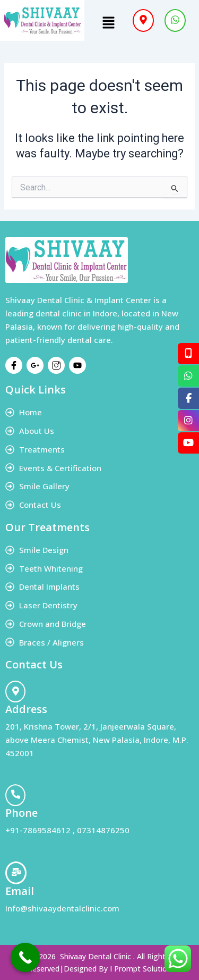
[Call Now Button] (25, 957)
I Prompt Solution (141, 969)
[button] (109, 23)
